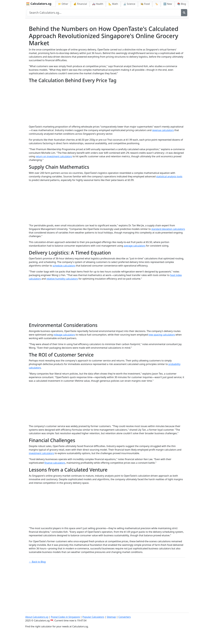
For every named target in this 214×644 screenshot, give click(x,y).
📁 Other (63, 4)
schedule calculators (64, 266)
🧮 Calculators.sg (39, 4)
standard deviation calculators (168, 229)
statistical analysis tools (169, 176)
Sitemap (111, 617)
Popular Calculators (93, 617)
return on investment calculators (54, 156)
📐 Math (113, 4)
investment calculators (41, 453)
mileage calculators (64, 335)
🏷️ (156, 4)
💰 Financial (80, 4)
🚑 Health (98, 4)
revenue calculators (163, 130)
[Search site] (104, 13)
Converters (125, 617)
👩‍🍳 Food (145, 4)
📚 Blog (182, 4)
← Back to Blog (37, 562)
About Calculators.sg (37, 617)
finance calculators (55, 463)
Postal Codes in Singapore (65, 617)
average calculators (135, 246)
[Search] (184, 13)
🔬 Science (129, 4)
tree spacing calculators (162, 335)
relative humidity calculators (62, 279)
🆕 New (168, 4)
